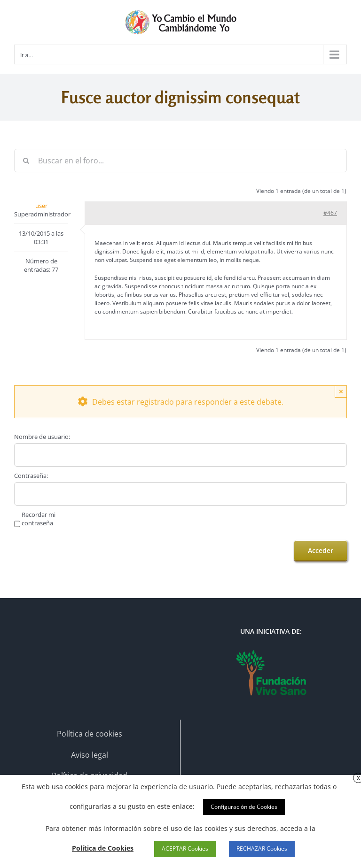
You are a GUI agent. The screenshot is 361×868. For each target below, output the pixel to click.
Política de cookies (90, 734)
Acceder (321, 550)
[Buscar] (26, 161)
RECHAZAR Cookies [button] (262, 849)
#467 (330, 213)
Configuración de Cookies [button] (244, 807)
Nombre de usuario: (42, 437)
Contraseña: (31, 476)
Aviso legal (90, 755)
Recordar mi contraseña (39, 519)
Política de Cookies (103, 848)
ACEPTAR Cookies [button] (185, 849)
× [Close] (341, 391)
